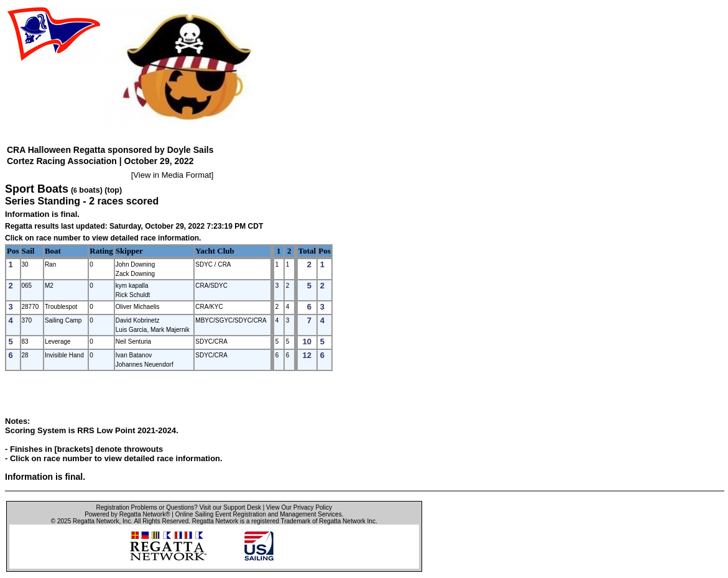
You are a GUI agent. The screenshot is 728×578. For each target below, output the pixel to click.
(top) (113, 190)
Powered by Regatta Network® (127, 514)
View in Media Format (172, 175)
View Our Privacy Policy (299, 507)
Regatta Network (96, 521)
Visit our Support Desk (230, 507)
